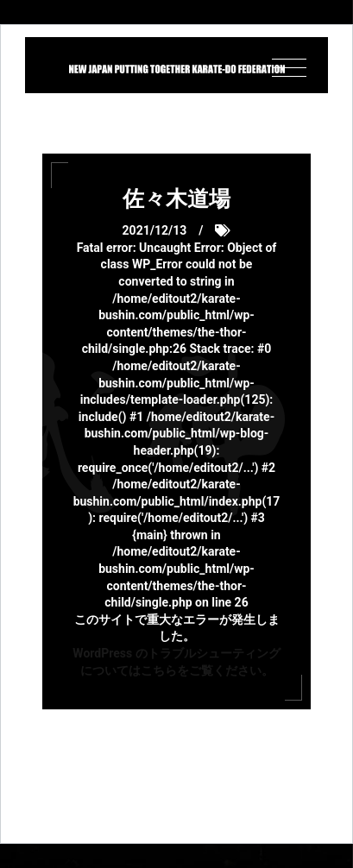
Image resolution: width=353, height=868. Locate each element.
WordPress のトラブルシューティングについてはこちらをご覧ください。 (176, 662)
